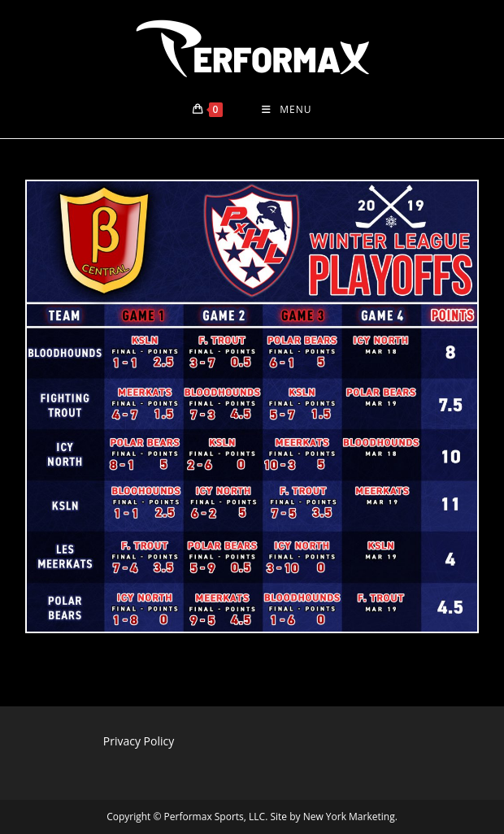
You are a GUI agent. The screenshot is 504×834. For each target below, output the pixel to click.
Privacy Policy (139, 741)
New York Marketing (349, 817)
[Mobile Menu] (287, 110)
